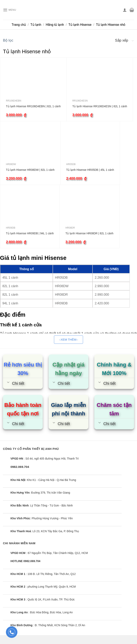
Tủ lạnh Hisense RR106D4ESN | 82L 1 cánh (100, 106)
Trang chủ (19, 25)
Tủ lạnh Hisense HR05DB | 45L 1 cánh (90, 170)
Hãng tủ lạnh (55, 25)
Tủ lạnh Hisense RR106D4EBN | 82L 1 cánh (33, 106)
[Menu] (11, 10)
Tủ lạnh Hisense (80, 25)
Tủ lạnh (36, 25)
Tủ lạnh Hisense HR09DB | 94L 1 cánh (30, 233)
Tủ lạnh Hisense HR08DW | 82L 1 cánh (30, 170)
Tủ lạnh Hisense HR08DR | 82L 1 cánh (89, 233)
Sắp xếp (122, 40)
